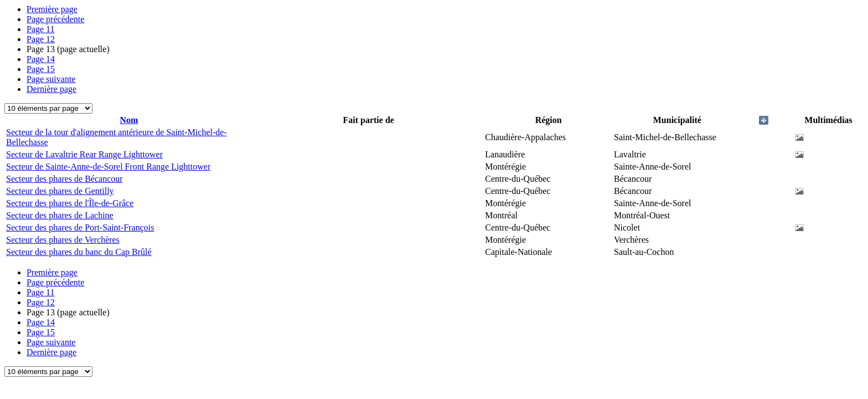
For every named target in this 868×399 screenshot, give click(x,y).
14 (41, 59)
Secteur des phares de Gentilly (60, 191)
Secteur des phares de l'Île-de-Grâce (70, 203)
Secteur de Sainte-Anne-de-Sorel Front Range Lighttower (108, 167)
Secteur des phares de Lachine (60, 215)
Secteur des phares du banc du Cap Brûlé (79, 252)
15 (41, 69)
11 (41, 29)
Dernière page (51, 89)
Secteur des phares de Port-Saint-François (80, 227)
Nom (129, 120)
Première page (52, 9)
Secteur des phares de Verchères (63, 240)
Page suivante (51, 79)
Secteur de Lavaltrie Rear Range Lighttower (84, 154)
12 (41, 39)
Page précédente (55, 19)
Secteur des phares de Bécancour (64, 179)
